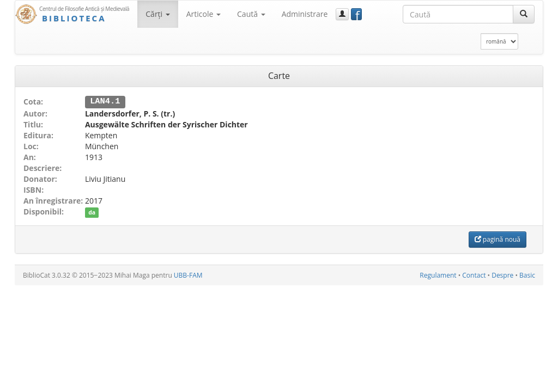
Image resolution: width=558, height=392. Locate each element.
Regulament (438, 275)
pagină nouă (498, 239)
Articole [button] (204, 14)
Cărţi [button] (157, 14)
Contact (474, 275)
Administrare (305, 14)
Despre (502, 275)
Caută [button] (251, 14)
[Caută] (524, 14)
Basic (527, 275)
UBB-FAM (188, 275)
